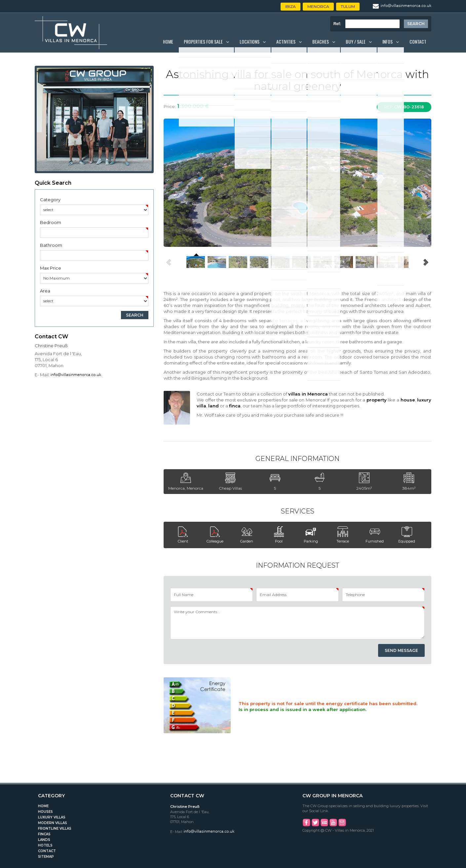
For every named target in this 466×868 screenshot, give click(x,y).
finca (235, 406)
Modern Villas (53, 823)
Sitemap (46, 857)
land (214, 406)
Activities (286, 41)
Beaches (321, 41)
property (377, 400)
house (408, 400)
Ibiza (291, 6)
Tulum (348, 6)
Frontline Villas (55, 829)
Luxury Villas (52, 817)
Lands (44, 840)
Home (168, 41)
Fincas (44, 834)
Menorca (318, 6)
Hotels (45, 845)
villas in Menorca (308, 394)
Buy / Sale (356, 41)
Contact (418, 41)
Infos (388, 41)
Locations (250, 41)
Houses (45, 812)
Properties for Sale (203, 41)
